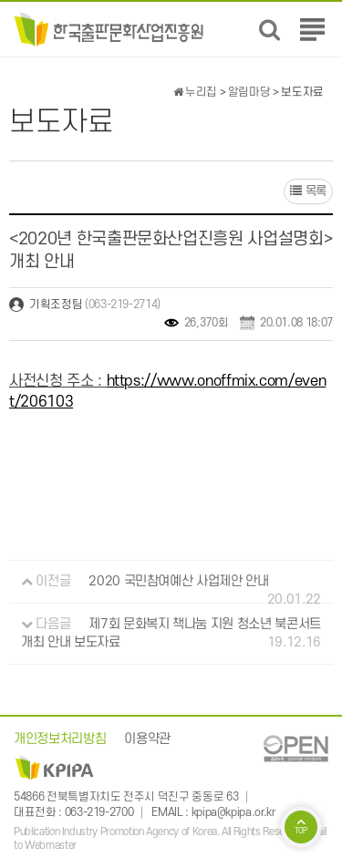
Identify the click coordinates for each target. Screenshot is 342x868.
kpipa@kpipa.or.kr (233, 812)
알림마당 (249, 92)
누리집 (195, 92)
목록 (308, 191)
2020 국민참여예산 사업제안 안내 (178, 581)
